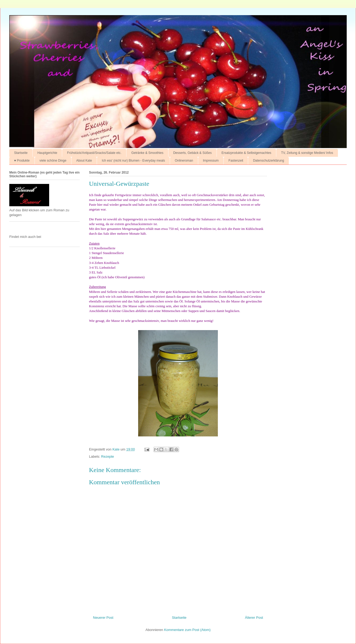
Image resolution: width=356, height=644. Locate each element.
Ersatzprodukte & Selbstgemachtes (246, 153)
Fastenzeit (236, 161)
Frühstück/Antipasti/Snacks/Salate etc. (94, 153)
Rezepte (108, 456)
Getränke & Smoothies (147, 153)
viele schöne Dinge (53, 161)
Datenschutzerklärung (268, 161)
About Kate (84, 161)
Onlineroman (184, 161)
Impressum (211, 161)
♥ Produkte (22, 161)
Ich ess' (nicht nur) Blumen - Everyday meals (133, 161)
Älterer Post (254, 618)
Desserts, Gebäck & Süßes (192, 153)
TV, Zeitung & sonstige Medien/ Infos (307, 153)
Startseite (21, 153)
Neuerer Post (103, 618)
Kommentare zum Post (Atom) (187, 630)
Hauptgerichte (47, 153)
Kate (116, 449)
